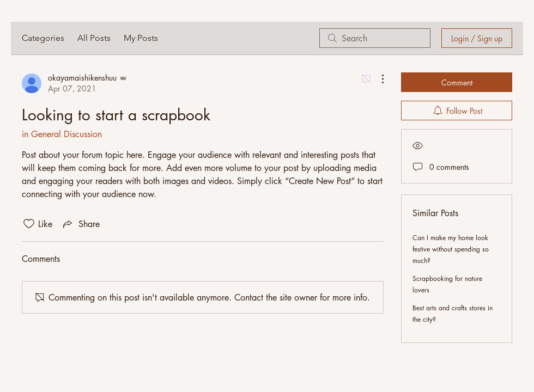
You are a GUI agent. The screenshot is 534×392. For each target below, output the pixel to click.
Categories (43, 38)
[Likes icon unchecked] (29, 224)
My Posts (141, 38)
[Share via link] (80, 224)
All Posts (94, 38)
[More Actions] (377, 79)
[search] (375, 38)
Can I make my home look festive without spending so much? (451, 249)
